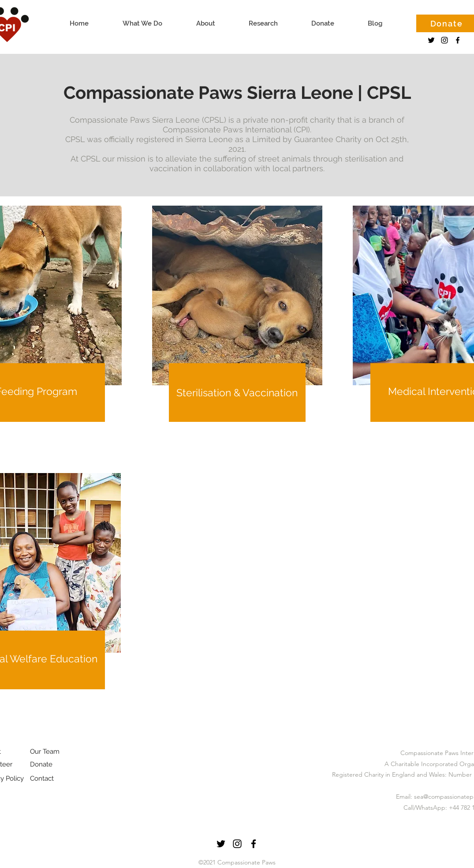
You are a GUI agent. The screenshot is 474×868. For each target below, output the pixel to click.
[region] (237, 339)
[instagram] (444, 40)
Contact (42, 778)
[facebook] (458, 40)
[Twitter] (431, 40)
